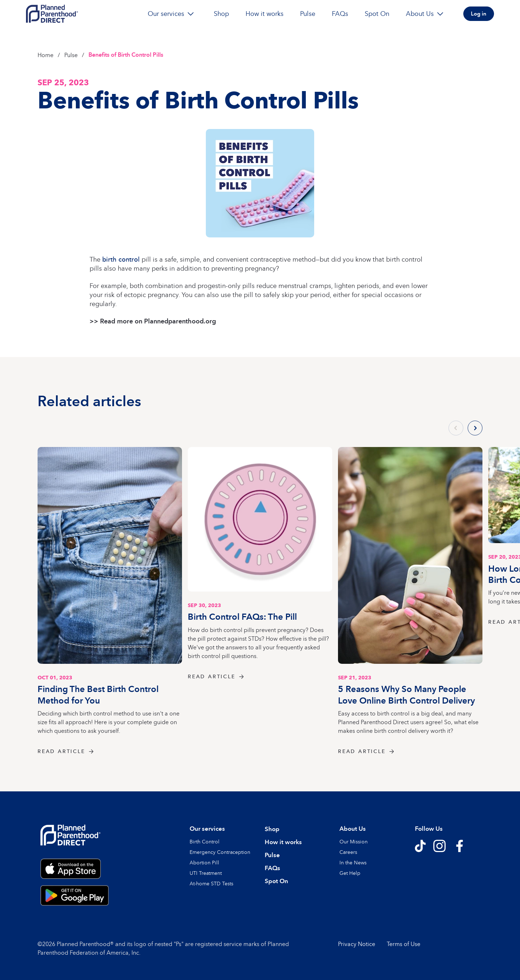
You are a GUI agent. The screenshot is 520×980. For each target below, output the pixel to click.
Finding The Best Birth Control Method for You (98, 694)
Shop (221, 14)
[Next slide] (475, 428)
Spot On (377, 14)
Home (45, 55)
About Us (426, 14)
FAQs (340, 14)
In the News (353, 862)
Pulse (308, 14)
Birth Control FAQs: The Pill (242, 616)
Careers (348, 852)
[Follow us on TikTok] (420, 846)
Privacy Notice (357, 944)
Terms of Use (404, 944)
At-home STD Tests (211, 883)
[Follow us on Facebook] (459, 846)
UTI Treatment (206, 873)
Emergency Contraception (220, 852)
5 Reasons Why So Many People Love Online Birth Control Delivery (406, 694)
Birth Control (205, 841)
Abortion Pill (204, 862)
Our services (172, 14)
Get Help (350, 873)
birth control (121, 259)
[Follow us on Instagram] (439, 846)
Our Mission (354, 841)
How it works (265, 14)
